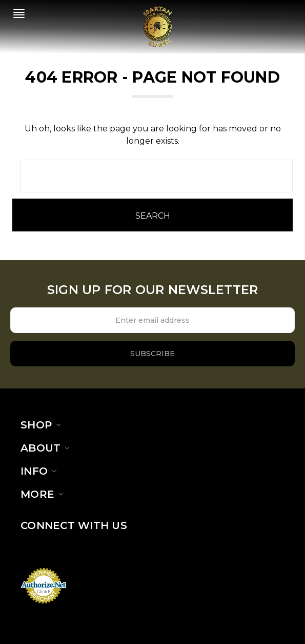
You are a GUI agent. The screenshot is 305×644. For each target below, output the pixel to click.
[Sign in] (281, 16)
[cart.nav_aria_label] (293, 16)
